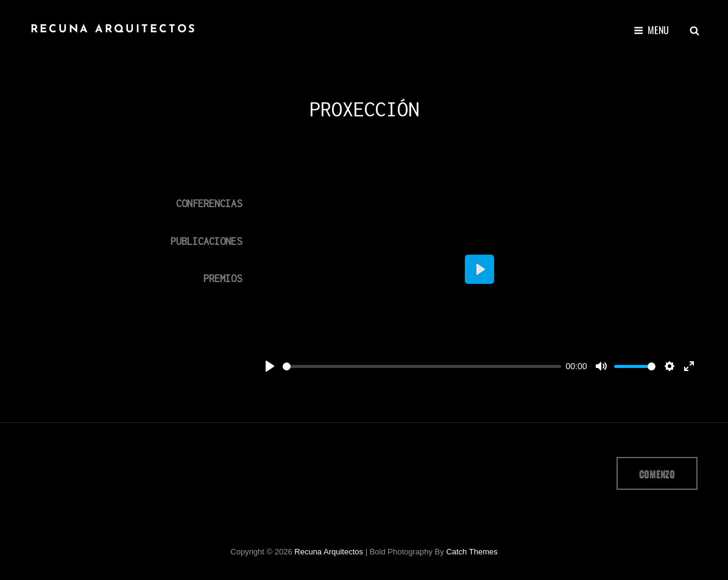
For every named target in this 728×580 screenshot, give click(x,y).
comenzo (657, 473)
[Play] (270, 366)
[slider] (422, 366)
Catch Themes (472, 552)
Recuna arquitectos (114, 30)
